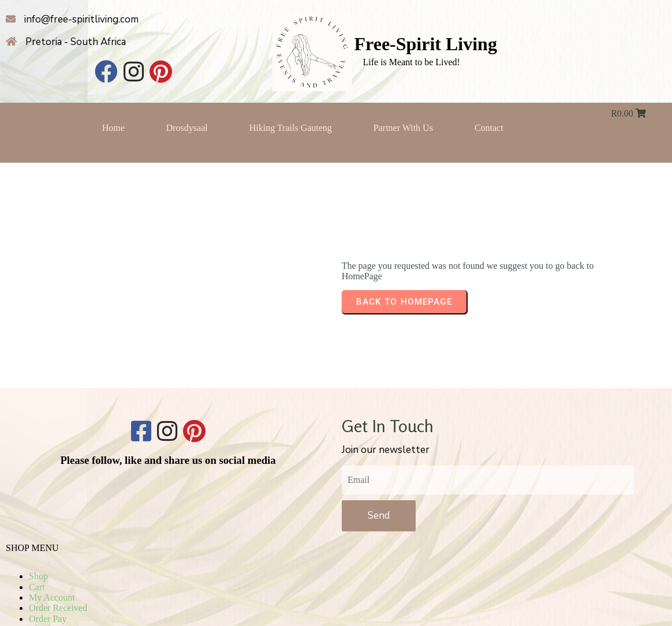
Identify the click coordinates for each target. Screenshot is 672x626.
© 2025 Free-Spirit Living (336, 581)
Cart (485, 461)
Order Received (506, 483)
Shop (486, 451)
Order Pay (496, 494)
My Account (500, 472)
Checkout (494, 504)
